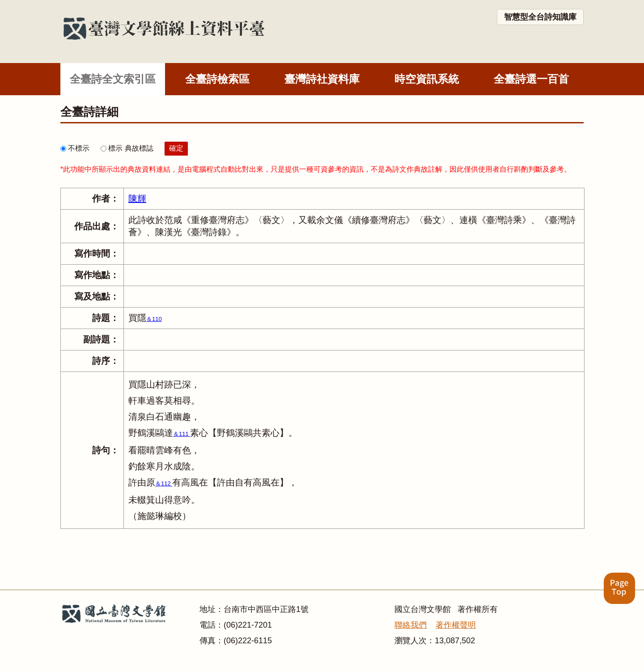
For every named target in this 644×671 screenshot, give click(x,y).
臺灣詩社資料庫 (322, 79)
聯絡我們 (411, 625)
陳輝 (137, 198)
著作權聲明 (456, 625)
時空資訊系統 (427, 79)
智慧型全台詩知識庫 (540, 17)
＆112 (164, 483)
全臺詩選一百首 (531, 79)
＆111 (182, 434)
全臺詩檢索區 (217, 79)
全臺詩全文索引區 (113, 79)
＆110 (154, 319)
